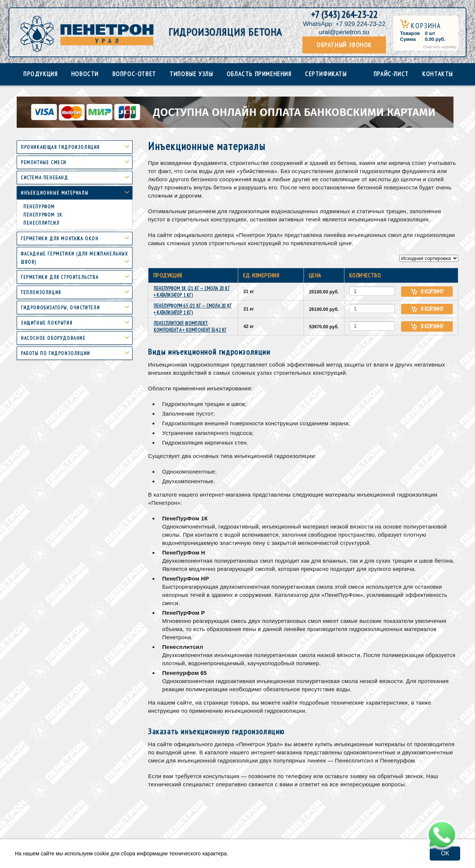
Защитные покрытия (47, 323)
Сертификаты (326, 74)
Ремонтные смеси (44, 162)
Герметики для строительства (60, 277)
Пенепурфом (39, 207)
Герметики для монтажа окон (60, 239)
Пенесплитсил (41, 223)
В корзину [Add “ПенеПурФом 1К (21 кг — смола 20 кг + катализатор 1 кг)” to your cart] (432, 291)
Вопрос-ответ (134, 74)
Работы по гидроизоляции (55, 353)
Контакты (438, 74)
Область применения (259, 74)
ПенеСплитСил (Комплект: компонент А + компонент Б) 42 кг (190, 327)
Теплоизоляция (41, 292)
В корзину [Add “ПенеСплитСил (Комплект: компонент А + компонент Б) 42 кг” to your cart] (432, 326)
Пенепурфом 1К (43, 215)
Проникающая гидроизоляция (60, 147)
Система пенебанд (45, 178)
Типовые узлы (191, 74)
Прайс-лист (391, 74)
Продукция (40, 74)
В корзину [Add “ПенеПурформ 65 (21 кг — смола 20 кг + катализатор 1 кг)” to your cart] (432, 309)
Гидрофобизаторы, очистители (60, 308)
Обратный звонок (344, 45)
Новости (85, 74)
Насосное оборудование (53, 338)
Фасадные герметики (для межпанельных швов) (75, 258)
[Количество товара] (372, 291)
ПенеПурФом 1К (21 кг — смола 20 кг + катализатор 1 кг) (192, 292)
